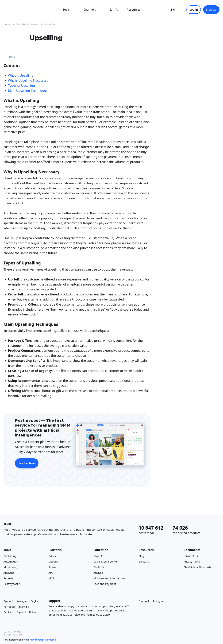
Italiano (34, 612)
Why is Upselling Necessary (28, 80)
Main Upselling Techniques (28, 91)
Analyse (98, 573)
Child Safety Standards (197, 567)
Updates (54, 561)
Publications (101, 567)
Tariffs (114, 10)
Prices (52, 556)
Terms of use (191, 556)
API (51, 573)
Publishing (10, 556)
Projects (98, 556)
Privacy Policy (192, 561)
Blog (141, 556)
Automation (11, 561)
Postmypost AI (12, 584)
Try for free (27, 463)
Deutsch (8, 612)
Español (21, 612)
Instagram (159, 601)
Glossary (144, 561)
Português (9, 606)
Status (52, 567)
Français (24, 606)
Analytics (9, 573)
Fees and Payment (105, 584)
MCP (51, 578)
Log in (194, 9)
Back (9, 57)
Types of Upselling (21, 85)
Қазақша (22, 601)
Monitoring (10, 567)
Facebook (144, 601)
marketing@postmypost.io (43, 640)
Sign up (211, 9)
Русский (8, 601)
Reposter (9, 578)
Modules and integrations (109, 578)
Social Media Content (106, 561)
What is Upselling (21, 75)
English (35, 601)
